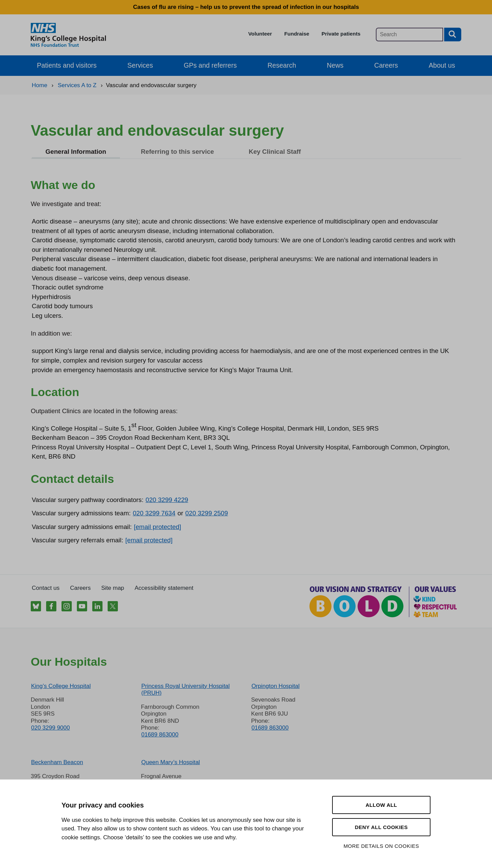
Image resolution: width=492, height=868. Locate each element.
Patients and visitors (67, 65)
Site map (113, 588)
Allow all (381, 805)
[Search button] (453, 35)
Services (140, 65)
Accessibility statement (164, 588)
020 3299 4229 (167, 500)
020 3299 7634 (154, 513)
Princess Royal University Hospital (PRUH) (185, 689)
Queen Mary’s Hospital (170, 762)
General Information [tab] (76, 152)
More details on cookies (381, 846)
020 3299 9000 (50, 728)
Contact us (46, 588)
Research (282, 65)
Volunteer (260, 34)
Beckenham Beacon (57, 762)
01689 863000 (160, 735)
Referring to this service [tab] (177, 152)
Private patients (341, 34)
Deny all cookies (381, 827)
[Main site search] (409, 35)
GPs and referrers (210, 65)
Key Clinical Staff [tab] (275, 152)
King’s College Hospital (61, 686)
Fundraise (297, 34)
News (335, 65)
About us (442, 65)
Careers (386, 65)
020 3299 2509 (207, 513)
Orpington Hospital (276, 686)
